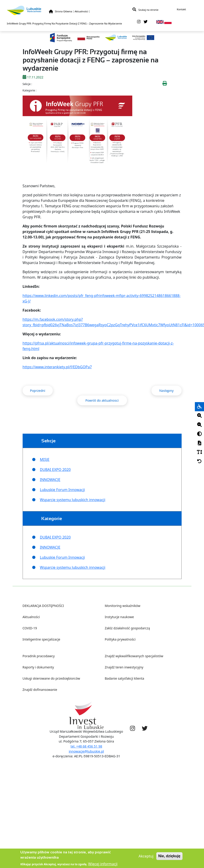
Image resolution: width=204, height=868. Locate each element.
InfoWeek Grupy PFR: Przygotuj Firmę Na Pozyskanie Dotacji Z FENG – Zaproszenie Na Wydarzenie (64, 25)
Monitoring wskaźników (123, 606)
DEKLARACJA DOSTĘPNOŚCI (43, 606)
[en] (160, 23)
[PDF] (199, 443)
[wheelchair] (199, 407)
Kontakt (181, 10)
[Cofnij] (199, 462)
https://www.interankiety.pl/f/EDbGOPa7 (57, 367)
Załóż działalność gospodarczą (127, 628)
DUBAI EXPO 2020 (55, 470)
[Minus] (199, 425)
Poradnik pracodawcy (39, 656)
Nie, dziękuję (169, 858)
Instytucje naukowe (119, 617)
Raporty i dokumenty (38, 667)
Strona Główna (64, 12)
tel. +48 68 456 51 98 (86, 746)
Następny (166, 391)
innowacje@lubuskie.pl (86, 751)
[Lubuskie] (28, 11)
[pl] (168, 23)
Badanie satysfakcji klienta (125, 678)
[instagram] (139, 23)
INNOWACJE (50, 480)
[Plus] (199, 416)
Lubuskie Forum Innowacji (62, 490)
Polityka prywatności (120, 639)
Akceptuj (146, 858)
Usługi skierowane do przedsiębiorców (51, 678)
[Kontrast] (199, 434)
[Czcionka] (199, 452)
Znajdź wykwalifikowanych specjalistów (134, 656)
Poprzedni (38, 391)
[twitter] (146, 23)
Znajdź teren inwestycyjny (124, 667)
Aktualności (81, 12)
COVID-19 (30, 628)
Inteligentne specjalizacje (41, 639)
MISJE (45, 459)
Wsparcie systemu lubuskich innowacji (73, 500)
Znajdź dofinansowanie (40, 690)
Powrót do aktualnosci (102, 400)
